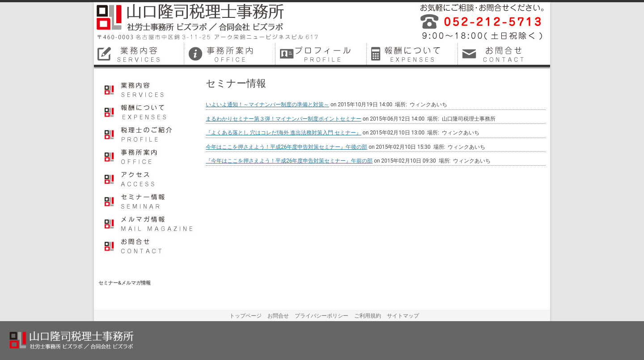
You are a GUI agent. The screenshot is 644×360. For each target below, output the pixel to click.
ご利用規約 (368, 316)
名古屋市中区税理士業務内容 (140, 54)
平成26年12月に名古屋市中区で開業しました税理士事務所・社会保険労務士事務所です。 (479, 22)
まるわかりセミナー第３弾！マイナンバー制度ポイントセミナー (284, 119)
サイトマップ (403, 316)
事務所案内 (149, 156)
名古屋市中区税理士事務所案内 (231, 54)
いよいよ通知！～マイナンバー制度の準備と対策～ (267, 105)
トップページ (246, 316)
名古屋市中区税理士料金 (413, 54)
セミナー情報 (149, 201)
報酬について (149, 111)
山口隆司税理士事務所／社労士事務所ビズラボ (208, 22)
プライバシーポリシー (322, 316)
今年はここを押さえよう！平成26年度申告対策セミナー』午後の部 (286, 147)
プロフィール (149, 134)
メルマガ (149, 223)
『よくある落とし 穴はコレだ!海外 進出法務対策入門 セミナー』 (284, 133)
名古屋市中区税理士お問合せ (504, 54)
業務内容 (149, 89)
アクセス (149, 178)
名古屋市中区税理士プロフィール (322, 54)
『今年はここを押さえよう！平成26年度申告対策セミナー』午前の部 (289, 161)
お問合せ (149, 245)
